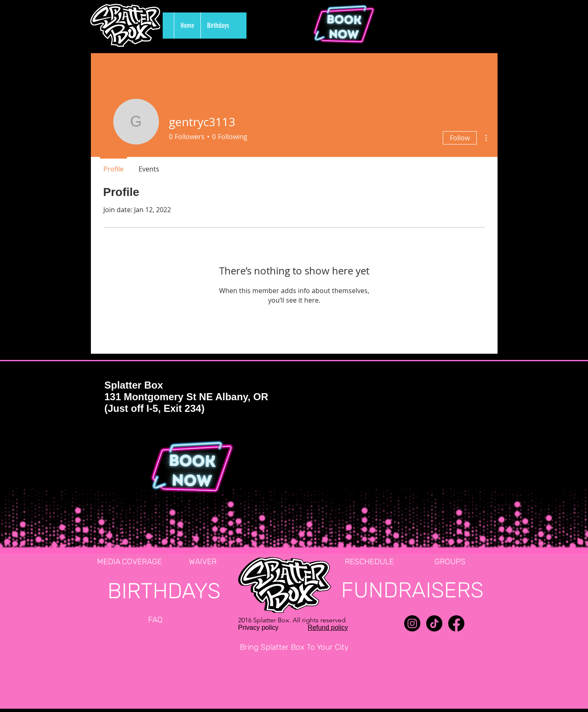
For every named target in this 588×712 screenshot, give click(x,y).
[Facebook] (456, 623)
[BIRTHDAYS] (164, 591)
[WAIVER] (203, 562)
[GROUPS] (450, 562)
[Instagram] (412, 623)
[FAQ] (156, 620)
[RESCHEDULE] (369, 562)
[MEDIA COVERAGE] (129, 562)
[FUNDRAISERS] (412, 590)
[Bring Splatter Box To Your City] (294, 647)
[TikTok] (434, 623)
